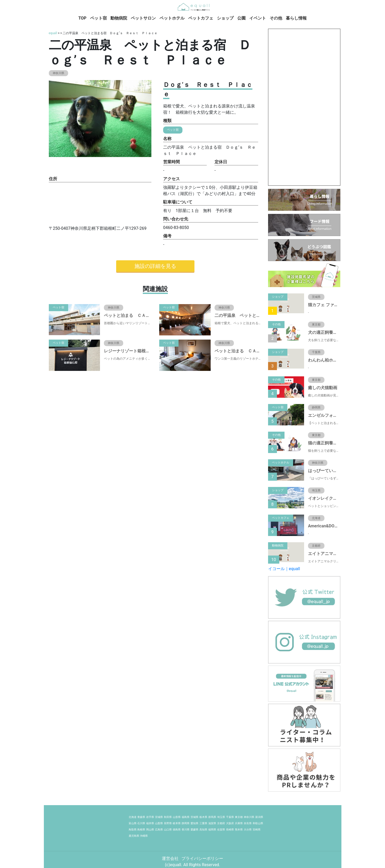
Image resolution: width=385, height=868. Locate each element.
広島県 (159, 830)
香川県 (186, 830)
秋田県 (168, 817)
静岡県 (186, 823)
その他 (276, 18)
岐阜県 (177, 823)
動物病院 (119, 18)
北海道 (133, 817)
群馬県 (212, 817)
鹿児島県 (134, 836)
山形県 (177, 817)
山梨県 (159, 823)
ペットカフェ (201, 18)
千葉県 (230, 817)
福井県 (150, 823)
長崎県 (230, 830)
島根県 (141, 830)
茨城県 (194, 817)
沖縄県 (144, 836)
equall (53, 33)
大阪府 (230, 823)
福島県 (186, 817)
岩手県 (150, 817)
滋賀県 (212, 823)
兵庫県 (239, 823)
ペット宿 (98, 18)
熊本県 (239, 830)
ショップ (225, 18)
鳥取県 (133, 830)
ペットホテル (172, 18)
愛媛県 (194, 830)
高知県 (203, 830)
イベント (258, 18)
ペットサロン (143, 18)
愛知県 (194, 823)
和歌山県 (258, 823)
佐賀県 (221, 830)
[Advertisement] (304, 107)
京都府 (221, 823)
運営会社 (171, 858)
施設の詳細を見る (155, 266)
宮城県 (159, 817)
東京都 (239, 817)
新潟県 (259, 817)
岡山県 (150, 830)
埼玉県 (221, 817)
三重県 (203, 823)
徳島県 (177, 830)
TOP (82, 18)
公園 (241, 18)
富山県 (133, 823)
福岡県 (212, 830)
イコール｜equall (284, 569)
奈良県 (248, 823)
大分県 (248, 830)
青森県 (141, 817)
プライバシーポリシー (202, 858)
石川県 (141, 823)
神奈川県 (249, 817)
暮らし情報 (296, 18)
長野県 (168, 823)
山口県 (168, 830)
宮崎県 (257, 830)
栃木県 (203, 817)
